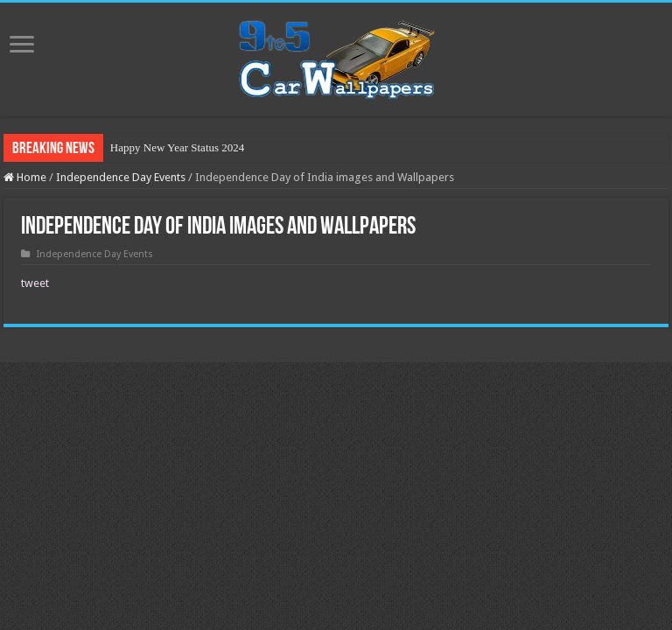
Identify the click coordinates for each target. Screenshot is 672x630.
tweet (35, 283)
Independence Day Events (121, 177)
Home (25, 177)
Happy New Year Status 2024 (177, 147)
